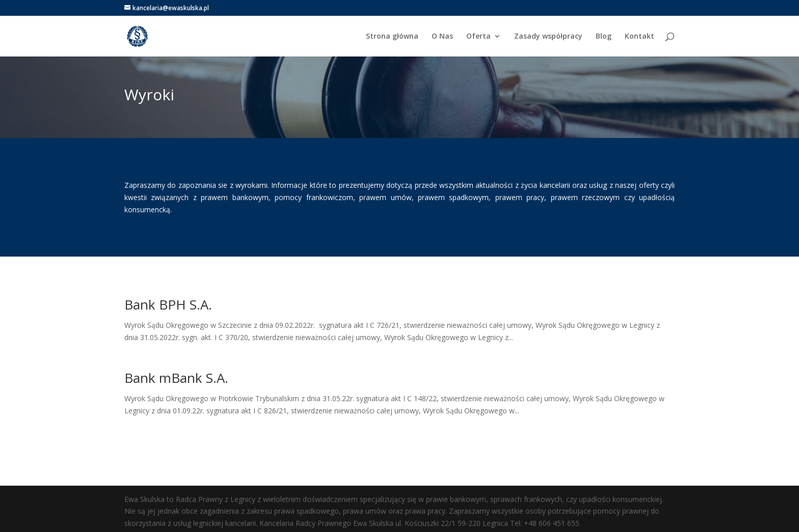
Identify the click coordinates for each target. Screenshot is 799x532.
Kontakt (640, 37)
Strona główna (392, 37)
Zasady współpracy (548, 37)
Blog (604, 37)
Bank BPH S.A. (168, 304)
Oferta (478, 37)
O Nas (442, 37)
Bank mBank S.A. (178, 378)
